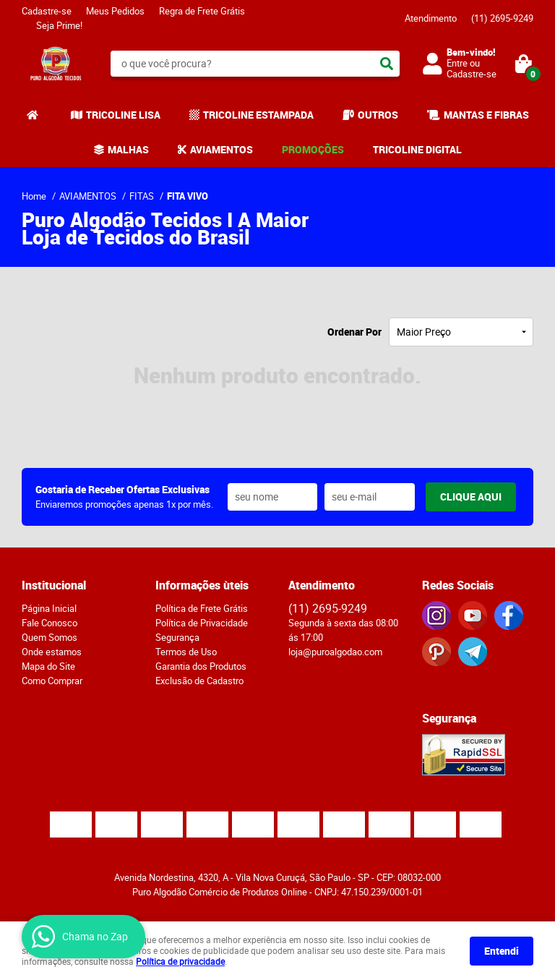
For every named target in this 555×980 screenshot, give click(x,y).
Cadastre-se (47, 11)
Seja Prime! (59, 25)
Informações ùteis (202, 585)
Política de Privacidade (202, 623)
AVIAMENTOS (221, 149)
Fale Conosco (50, 623)
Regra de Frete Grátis (202, 11)
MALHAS (128, 149)
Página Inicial (49, 608)
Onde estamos (52, 652)
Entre (457, 63)
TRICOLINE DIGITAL (417, 149)
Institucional (54, 585)
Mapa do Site (48, 666)
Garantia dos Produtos (201, 666)
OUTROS (378, 115)
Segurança (177, 637)
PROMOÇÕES (313, 149)
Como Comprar (52, 681)
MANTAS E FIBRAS (486, 115)
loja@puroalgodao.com (335, 652)
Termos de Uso (186, 652)
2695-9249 (502, 18)
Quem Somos (50, 637)
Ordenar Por (354, 332)
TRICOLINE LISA (123, 115)
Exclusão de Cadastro (199, 681)
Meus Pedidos (115, 11)
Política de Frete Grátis (202, 608)
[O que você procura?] (387, 64)
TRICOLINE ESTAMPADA (258, 115)
